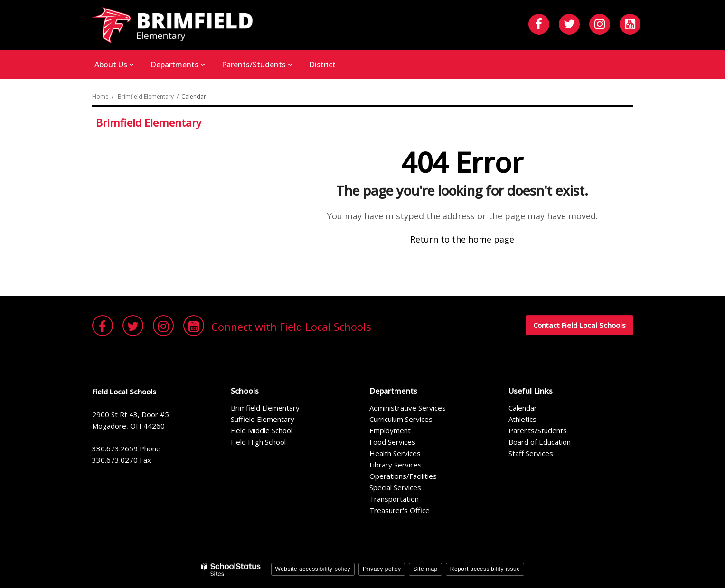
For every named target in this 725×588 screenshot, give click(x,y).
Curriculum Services (401, 419)
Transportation (394, 499)
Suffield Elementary (263, 419)
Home (100, 97)
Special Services (395, 487)
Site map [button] (425, 569)
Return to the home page (462, 239)
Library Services (395, 465)
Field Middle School (262, 430)
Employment (390, 430)
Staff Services (531, 453)
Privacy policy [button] (382, 569)
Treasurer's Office (400, 510)
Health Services (395, 453)
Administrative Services (408, 408)
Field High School (258, 442)
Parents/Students (538, 430)
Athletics (523, 419)
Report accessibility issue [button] (485, 569)
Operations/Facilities (403, 476)
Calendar (523, 408)
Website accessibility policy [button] (313, 569)
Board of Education (540, 442)
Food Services (392, 442)
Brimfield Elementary (146, 97)
